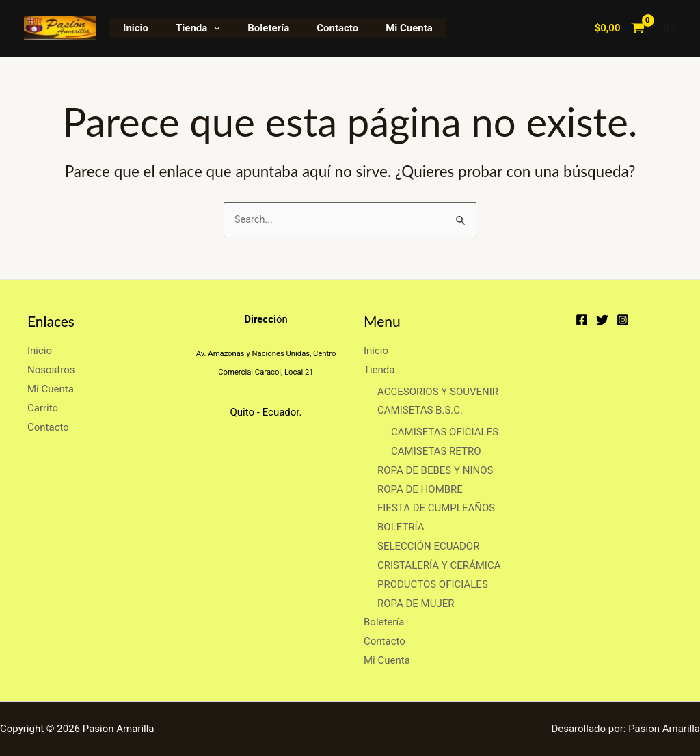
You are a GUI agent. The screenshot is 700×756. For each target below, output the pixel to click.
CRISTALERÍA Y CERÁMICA (439, 565)
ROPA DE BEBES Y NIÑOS (435, 470)
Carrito (43, 408)
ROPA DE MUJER (416, 604)
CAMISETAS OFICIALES (445, 432)
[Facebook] (582, 320)
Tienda (188, 28)
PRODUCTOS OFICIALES (433, 584)
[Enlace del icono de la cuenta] (670, 28)
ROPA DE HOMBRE (420, 489)
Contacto (313, 28)
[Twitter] (602, 320)
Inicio (132, 28)
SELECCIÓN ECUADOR (428, 546)
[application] (203, 28)
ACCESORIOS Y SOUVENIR (438, 392)
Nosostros (51, 370)
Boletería (251, 28)
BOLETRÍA (401, 527)
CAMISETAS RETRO (436, 451)
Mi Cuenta (378, 28)
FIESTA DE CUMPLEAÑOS (436, 509)
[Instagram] (623, 320)
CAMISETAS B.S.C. (420, 411)
